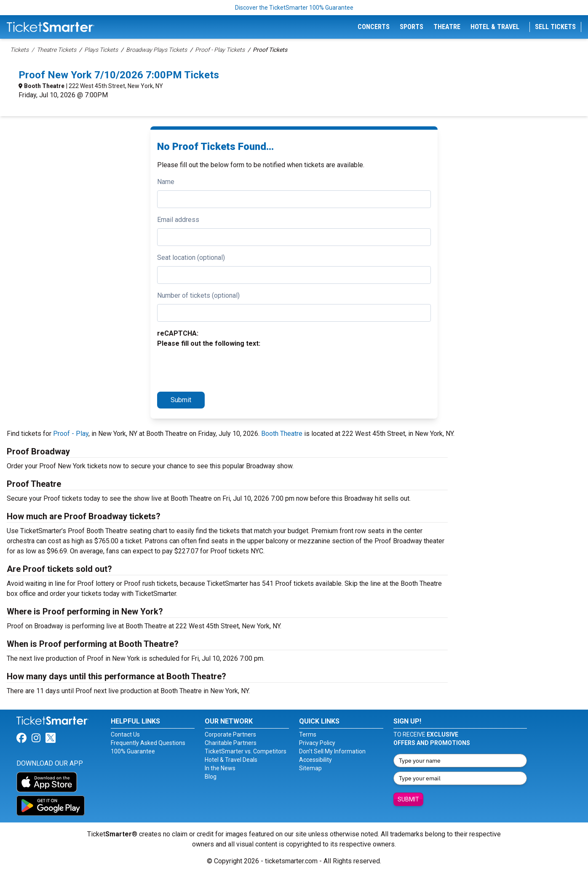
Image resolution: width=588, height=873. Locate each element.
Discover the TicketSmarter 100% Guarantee (294, 8)
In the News (220, 768)
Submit (181, 400)
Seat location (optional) (191, 258)
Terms (308, 734)
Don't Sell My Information (332, 751)
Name (166, 182)
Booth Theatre (44, 86)
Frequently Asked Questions (148, 743)
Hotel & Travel (495, 27)
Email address (178, 220)
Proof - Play (71, 434)
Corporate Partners (230, 734)
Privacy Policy (317, 743)
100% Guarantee (133, 751)
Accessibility (315, 760)
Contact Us (125, 734)
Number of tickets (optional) (198, 295)
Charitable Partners (231, 743)
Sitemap (310, 768)
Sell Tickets (555, 27)
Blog (211, 777)
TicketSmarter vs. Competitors (246, 751)
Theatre (447, 27)
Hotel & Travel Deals (231, 760)
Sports (412, 27)
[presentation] (221, 368)
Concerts (374, 27)
